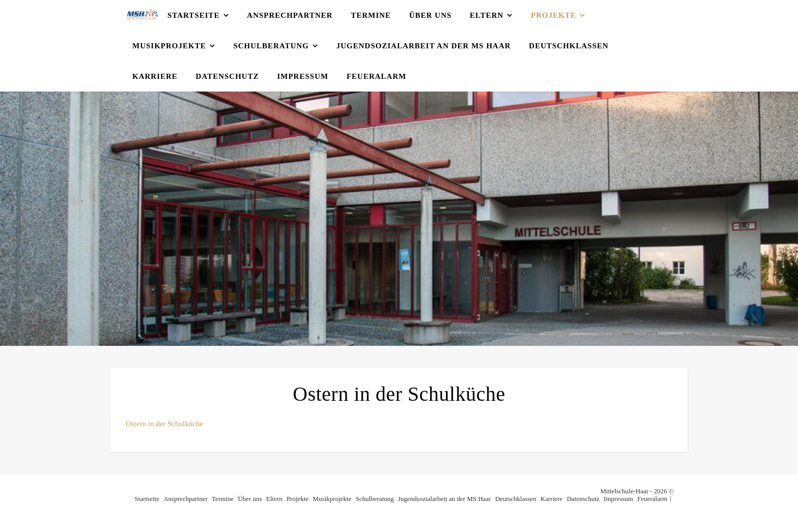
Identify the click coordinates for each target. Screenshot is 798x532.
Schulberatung (271, 46)
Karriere (155, 76)
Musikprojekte (169, 46)
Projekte (553, 15)
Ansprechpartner (290, 15)
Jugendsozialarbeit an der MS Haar (424, 46)
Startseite (194, 15)
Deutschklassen (569, 46)
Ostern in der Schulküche (164, 424)
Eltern (487, 15)
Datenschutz (227, 76)
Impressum (303, 76)
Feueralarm (377, 76)
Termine (371, 15)
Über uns (430, 15)
